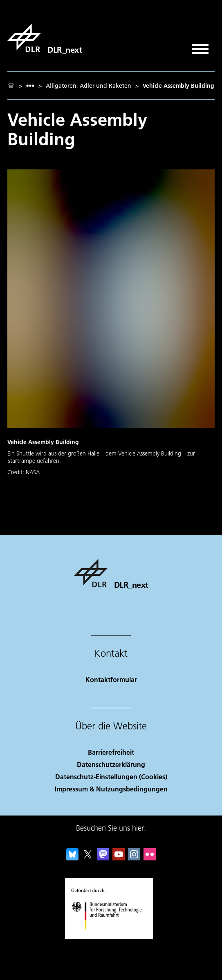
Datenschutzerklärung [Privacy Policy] (111, 764)
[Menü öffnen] (200, 46)
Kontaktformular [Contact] (111, 679)
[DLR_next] (45, 38)
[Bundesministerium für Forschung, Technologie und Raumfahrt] (111, 937)
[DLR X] (88, 858)
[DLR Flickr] (150, 858)
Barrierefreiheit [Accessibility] (111, 752)
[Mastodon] (103, 858)
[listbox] (30, 86)
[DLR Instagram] (134, 858)
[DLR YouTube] (119, 858)
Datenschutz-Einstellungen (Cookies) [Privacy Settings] (111, 777)
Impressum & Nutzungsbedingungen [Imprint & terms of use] (111, 789)
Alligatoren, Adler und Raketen (89, 86)
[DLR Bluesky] (72, 858)
